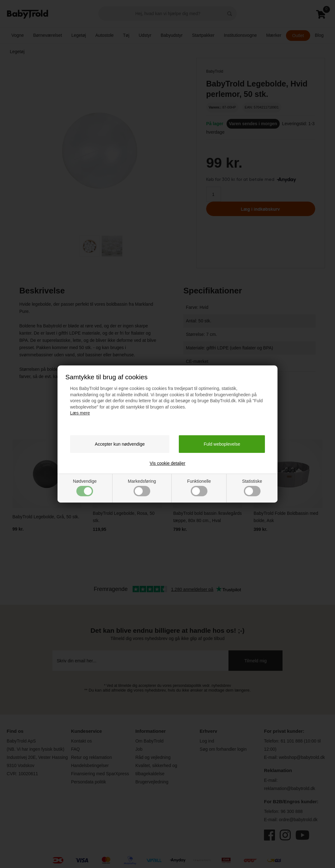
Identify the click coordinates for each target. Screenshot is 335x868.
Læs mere (80, 413)
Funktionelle (199, 487)
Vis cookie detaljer (167, 463)
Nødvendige (85, 487)
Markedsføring (142, 487)
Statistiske (252, 487)
